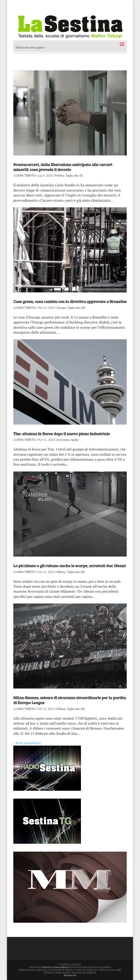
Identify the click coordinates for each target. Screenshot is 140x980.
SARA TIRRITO (26, 176)
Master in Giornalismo (56, 967)
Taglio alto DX (76, 308)
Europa (62, 308)
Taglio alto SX (75, 176)
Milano (61, 572)
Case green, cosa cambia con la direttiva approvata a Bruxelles (70, 301)
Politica (60, 176)
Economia (63, 440)
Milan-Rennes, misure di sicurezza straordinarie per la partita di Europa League (70, 700)
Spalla (75, 440)
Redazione (70, 975)
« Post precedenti (27, 743)
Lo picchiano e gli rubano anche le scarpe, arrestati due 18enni (70, 566)
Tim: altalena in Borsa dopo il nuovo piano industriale (62, 434)
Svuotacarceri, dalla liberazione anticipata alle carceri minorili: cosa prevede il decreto (63, 167)
